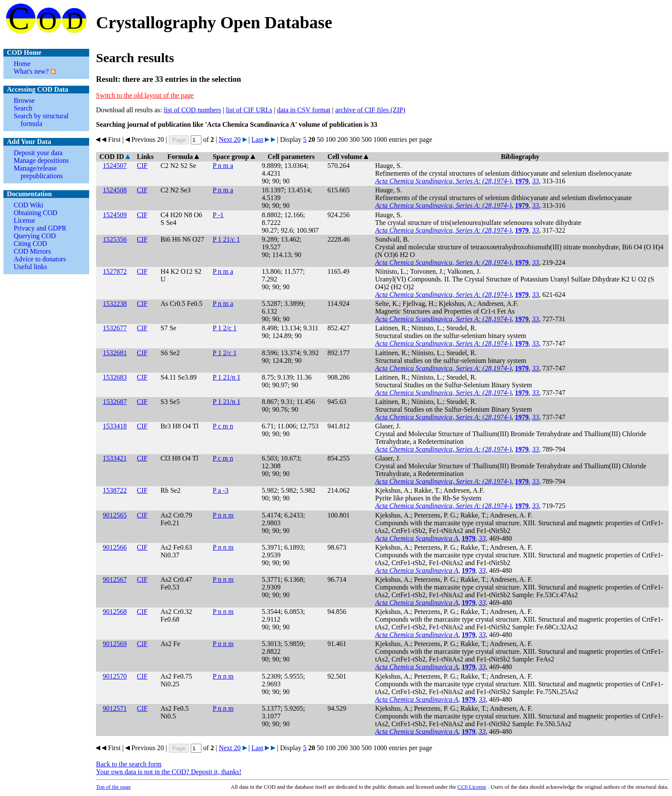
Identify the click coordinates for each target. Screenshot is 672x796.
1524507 (115, 166)
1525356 (115, 239)
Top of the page (113, 787)
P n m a (223, 166)
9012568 (115, 612)
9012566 (115, 547)
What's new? (31, 71)
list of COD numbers (192, 110)
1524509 (115, 215)
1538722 (115, 490)
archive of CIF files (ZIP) (370, 110)
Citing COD (30, 244)
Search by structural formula (41, 120)
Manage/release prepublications (38, 172)
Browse (24, 100)
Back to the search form (129, 764)
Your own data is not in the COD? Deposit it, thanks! (169, 772)
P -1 (218, 215)
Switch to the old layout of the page (145, 95)
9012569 (115, 644)
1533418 (115, 426)
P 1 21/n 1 (226, 377)
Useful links (30, 267)
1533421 (115, 458)
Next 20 (229, 139)
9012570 (115, 676)
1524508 (115, 190)
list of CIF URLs (249, 110)
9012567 (115, 579)
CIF (142, 166)
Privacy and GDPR (40, 228)
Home (22, 64)
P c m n (223, 426)
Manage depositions (41, 160)
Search (23, 108)
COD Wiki (28, 205)
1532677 (115, 328)
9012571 (115, 708)
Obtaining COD (36, 213)
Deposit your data (38, 153)
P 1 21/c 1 (226, 239)
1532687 (115, 402)
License (24, 220)
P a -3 (220, 490)
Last (258, 139)
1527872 (115, 271)
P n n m (223, 515)
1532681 (115, 353)
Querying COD (35, 236)
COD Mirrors (32, 251)
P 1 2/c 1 (225, 328)
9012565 (115, 515)
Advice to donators (40, 259)
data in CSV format (304, 110)
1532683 (115, 377)
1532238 (115, 304)
